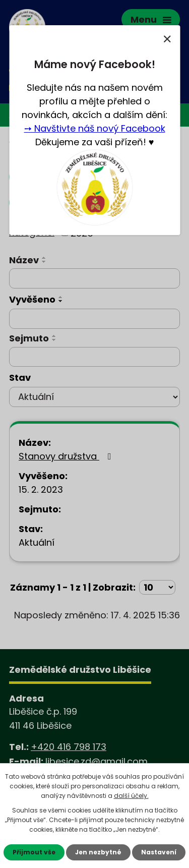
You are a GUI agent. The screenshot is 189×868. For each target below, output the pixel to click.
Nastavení (159, 852)
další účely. (131, 796)
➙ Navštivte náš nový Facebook (95, 128)
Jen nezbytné (98, 852)
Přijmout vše (34, 852)
